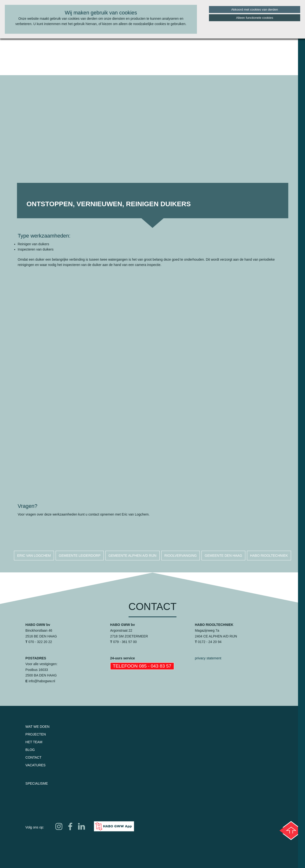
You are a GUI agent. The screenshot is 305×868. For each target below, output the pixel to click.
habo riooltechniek (269, 556)
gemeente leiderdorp (80, 556)
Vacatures (36, 765)
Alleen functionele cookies (254, 18)
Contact (34, 757)
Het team (34, 742)
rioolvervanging (181, 556)
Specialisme (37, 783)
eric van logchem (34, 556)
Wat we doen (38, 727)
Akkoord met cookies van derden (254, 10)
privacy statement (208, 658)
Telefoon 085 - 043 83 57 (142, 666)
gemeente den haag (223, 556)
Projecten (36, 734)
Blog (30, 750)
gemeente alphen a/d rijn (133, 556)
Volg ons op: (35, 827)
